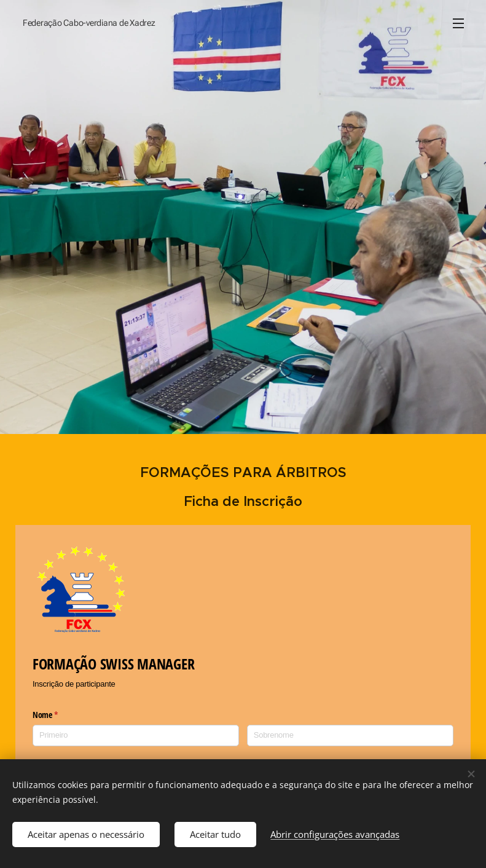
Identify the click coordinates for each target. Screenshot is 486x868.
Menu (458, 23)
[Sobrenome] (350, 736)
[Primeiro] (136, 736)
